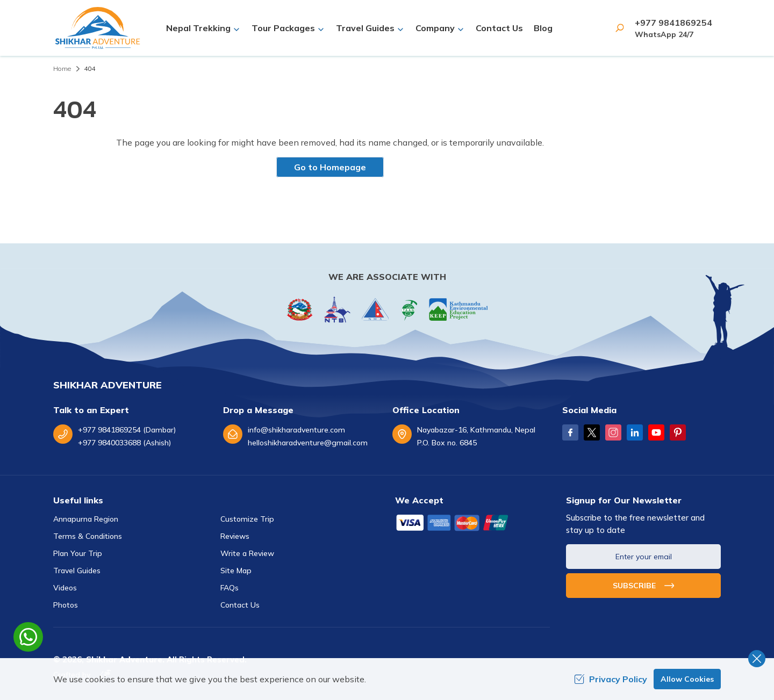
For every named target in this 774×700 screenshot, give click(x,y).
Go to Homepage (330, 167)
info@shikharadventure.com (296, 430)
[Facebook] (570, 432)
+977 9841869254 (673, 23)
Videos (65, 588)
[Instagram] (613, 432)
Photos (66, 605)
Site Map (236, 571)
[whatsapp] (28, 637)
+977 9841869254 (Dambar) (127, 430)
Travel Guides (77, 571)
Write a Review (247, 553)
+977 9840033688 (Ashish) (124, 443)
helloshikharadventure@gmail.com (308, 443)
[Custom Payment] (472, 524)
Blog (543, 28)
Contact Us (499, 28)
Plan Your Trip (78, 553)
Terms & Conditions (88, 536)
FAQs (230, 588)
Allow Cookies (687, 679)
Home (62, 68)
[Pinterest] (678, 432)
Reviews (235, 536)
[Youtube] (656, 432)
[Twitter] (592, 432)
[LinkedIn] (635, 432)
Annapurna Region (86, 519)
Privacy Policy (611, 679)
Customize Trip (247, 519)
